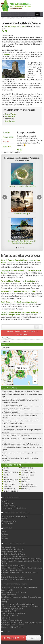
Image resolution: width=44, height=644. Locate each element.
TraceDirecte (25, 489)
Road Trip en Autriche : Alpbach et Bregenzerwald (18, 604)
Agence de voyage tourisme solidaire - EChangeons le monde (22, 622)
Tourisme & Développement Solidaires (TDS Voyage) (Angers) (22, 568)
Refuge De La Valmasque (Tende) (12, 552)
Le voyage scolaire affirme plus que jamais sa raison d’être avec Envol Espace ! (22, 448)
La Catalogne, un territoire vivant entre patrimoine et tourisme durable (19, 589)
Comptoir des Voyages (11, 473)
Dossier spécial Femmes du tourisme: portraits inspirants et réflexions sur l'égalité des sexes (21, 607)
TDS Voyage (7, 486)
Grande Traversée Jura (8, 595)
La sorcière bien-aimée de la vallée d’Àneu (14, 426)
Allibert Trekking (27, 468)
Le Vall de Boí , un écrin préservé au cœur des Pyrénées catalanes (21, 444)
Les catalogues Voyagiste (12, 465)
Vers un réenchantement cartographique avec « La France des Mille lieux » (21, 440)
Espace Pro (5, 501)
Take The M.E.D (6, 618)
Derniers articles (8, 137)
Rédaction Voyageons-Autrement (15, 26)
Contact (4, 519)
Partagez (6, 142)
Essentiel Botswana (28, 475)
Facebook (4, 534)
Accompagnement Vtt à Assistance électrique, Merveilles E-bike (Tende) (21, 562)
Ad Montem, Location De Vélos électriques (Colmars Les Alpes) (20, 574)
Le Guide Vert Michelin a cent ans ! (12, 406)
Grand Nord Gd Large (11, 480)
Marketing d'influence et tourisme (12, 625)
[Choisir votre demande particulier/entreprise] (24, 638)
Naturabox (25, 482)
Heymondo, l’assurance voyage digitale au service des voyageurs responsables (21, 460)
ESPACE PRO (33, 638)
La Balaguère (25, 480)
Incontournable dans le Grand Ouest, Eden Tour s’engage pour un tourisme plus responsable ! (21, 401)
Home (3, 18)
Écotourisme (11, 18)
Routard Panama (22, 18)
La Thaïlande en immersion (10, 412)
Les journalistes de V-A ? (9, 506)
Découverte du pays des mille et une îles (22, 186)
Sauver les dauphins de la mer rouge (13, 613)
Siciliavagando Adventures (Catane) (13, 565)
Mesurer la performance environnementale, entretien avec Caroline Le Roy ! (22, 396)
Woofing (4, 602)
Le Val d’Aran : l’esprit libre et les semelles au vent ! (16, 435)
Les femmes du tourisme (9, 615)
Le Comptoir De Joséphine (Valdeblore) (14, 556)
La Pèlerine (7, 482)
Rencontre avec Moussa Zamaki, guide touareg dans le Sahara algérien (20, 454)
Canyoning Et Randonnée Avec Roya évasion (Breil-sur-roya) (21, 559)
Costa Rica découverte (28, 473)
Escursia (6, 475)
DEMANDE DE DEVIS (11, 638)
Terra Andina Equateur (29, 486)
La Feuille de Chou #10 (9, 611)
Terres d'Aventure (9, 489)
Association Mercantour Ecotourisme (14, 592)
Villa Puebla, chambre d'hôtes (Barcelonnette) (17, 579)
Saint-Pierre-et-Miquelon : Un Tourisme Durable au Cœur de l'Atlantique (21, 598)
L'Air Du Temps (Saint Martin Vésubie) (13, 554)
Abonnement (7, 146)
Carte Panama (10, 116)
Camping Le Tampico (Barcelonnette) (14, 577)
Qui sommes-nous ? (8, 503)
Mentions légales (7, 523)
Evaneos (6, 477)
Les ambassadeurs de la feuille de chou (14, 508)
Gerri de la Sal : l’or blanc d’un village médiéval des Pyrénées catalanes (19, 416)
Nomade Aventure (9, 484)
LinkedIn (4, 532)
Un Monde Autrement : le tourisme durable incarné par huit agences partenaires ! (21, 431)
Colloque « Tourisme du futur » (11, 620)
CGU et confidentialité (9, 521)
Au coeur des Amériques (22, 214)
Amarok (6, 470)
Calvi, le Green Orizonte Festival (12, 627)
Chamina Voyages (27, 470)
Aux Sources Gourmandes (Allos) (12, 570)
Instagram (5, 539)
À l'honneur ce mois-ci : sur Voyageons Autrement (21, 391)
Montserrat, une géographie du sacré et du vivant (16, 409)
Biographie (6, 132)
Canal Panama (10, 121)
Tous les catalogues (8, 547)
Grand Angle (25, 477)
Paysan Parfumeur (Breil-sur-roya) (13, 549)
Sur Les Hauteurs (27, 484)
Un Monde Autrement (11, 491)
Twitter (4, 536)
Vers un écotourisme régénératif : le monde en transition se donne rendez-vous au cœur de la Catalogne (21, 422)
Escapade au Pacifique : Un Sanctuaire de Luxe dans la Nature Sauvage (22, 242)
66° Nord (7, 468)
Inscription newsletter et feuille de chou (15, 516)
